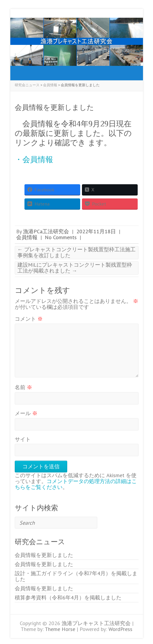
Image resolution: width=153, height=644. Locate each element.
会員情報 (27, 237)
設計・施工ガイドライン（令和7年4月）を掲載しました (76, 576)
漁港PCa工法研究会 (46, 231)
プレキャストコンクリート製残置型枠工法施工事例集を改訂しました (76, 252)
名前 (23, 387)
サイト (23, 439)
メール (26, 413)
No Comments (61, 237)
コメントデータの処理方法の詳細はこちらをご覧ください (76, 484)
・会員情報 (34, 160)
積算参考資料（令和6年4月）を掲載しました (68, 597)
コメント (29, 319)
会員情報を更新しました (44, 555)
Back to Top (145, 636)
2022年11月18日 (96, 231)
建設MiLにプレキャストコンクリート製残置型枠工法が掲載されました (75, 268)
